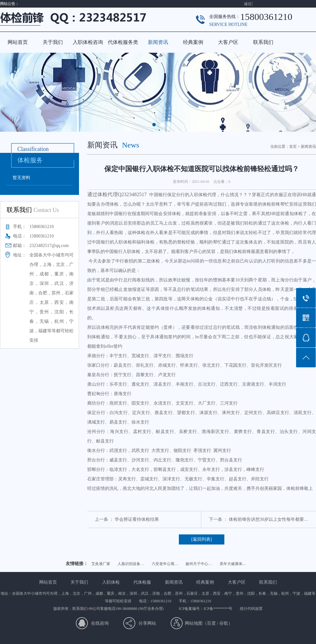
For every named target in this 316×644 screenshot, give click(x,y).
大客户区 (228, 42)
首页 (293, 147)
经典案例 (193, 42)
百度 (211, 623)
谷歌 (224, 623)
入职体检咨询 (88, 42)
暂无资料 (21, 178)
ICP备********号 (218, 609)
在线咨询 (100, 623)
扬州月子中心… (199, 564)
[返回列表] (201, 539)
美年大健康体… (233, 564)
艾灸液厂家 (101, 564)
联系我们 (263, 42)
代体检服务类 (123, 42)
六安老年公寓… (165, 564)
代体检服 (142, 582)
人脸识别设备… (131, 564)
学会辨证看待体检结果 (137, 519)
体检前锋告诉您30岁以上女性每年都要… (269, 519)
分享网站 (147, 623)
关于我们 (53, 42)
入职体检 (111, 582)
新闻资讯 (158, 42)
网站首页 (18, 42)
